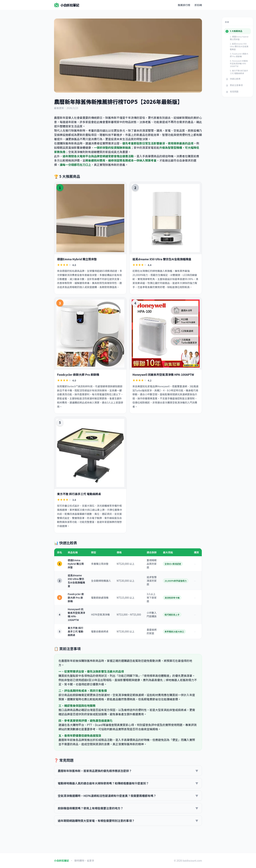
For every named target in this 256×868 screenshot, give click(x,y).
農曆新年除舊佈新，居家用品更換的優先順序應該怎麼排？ (128, 771)
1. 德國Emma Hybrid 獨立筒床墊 (239, 38)
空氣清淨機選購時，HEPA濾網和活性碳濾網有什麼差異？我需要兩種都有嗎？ (128, 796)
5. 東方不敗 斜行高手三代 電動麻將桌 (239, 72)
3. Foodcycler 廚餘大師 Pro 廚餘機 (239, 55)
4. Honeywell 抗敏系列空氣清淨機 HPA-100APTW (239, 63)
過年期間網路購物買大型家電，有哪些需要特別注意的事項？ (128, 821)
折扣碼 (198, 5)
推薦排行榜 (184, 5)
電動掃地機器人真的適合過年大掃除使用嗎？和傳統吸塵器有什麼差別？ (128, 783)
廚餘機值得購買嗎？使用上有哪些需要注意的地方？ (128, 808)
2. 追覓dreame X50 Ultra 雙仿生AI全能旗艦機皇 (239, 46)
